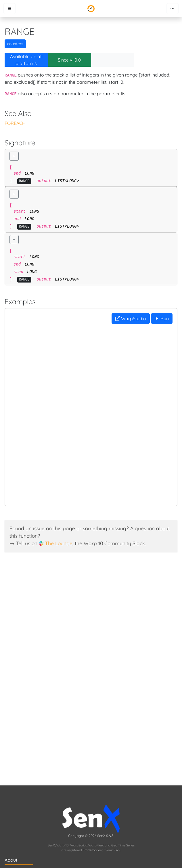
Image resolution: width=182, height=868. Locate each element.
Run (162, 318)
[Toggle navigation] (173, 9)
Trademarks (92, 850)
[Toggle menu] (9, 9)
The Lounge (59, 543)
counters (15, 44)
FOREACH (15, 123)
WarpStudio (131, 318)
